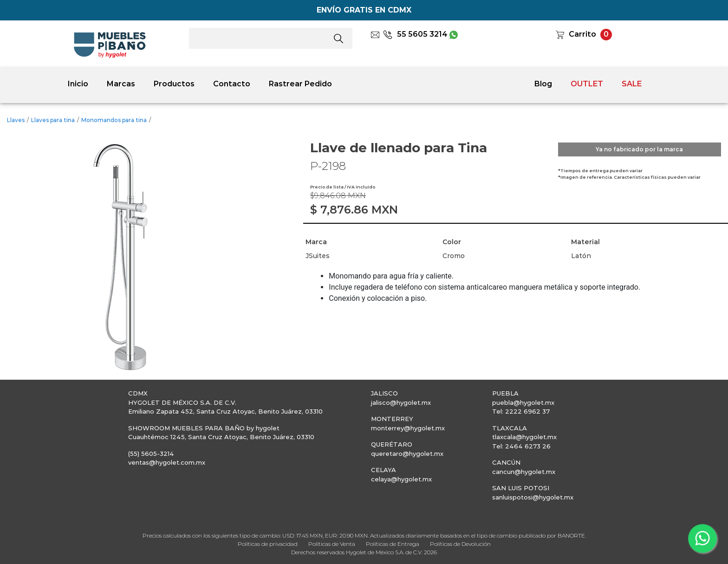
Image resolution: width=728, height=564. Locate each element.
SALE (632, 84)
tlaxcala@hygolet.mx (524, 437)
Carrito (582, 34)
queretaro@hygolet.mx (407, 454)
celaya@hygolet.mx (401, 479)
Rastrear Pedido (300, 84)
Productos (174, 84)
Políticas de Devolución (460, 544)
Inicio (78, 84)
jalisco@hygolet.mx (401, 402)
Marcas (121, 84)
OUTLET (587, 84)
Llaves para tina (53, 120)
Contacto (232, 84)
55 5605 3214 (415, 34)
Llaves (16, 120)
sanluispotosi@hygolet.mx (533, 497)
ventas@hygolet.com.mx (167, 462)
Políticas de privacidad (268, 544)
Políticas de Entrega (393, 544)
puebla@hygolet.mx (523, 402)
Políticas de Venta (332, 544)
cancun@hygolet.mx (524, 472)
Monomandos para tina (114, 120)
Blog (543, 84)
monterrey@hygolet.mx (408, 428)
